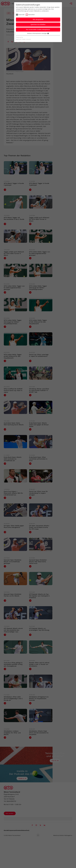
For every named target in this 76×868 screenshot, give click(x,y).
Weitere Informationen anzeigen (38, 33)
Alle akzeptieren (38, 20)
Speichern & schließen (38, 25)
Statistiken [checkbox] (31, 15)
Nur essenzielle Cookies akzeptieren (38, 29)
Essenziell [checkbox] (21, 15)
